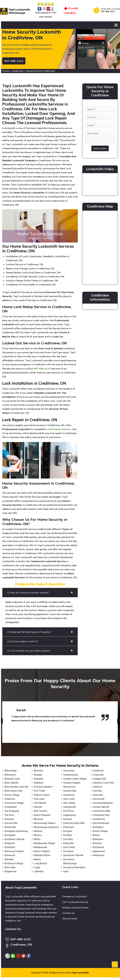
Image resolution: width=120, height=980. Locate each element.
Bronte (96, 835)
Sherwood (10, 855)
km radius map (100, 247)
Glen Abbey (69, 803)
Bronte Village (100, 831)
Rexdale (38, 775)
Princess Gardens (43, 787)
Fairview (68, 819)
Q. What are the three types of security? (40, 632)
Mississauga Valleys (45, 823)
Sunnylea (9, 819)
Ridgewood (10, 871)
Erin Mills (68, 839)
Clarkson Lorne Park (103, 783)
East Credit (69, 847)
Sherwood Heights (14, 851)
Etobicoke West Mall (74, 823)
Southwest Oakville (14, 839)
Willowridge (10, 771)
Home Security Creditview (41, 71)
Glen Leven (69, 799)
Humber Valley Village (75, 779)
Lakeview (39, 871)
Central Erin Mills (102, 811)
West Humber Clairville (16, 787)
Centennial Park (101, 815)
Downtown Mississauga (70, 861)
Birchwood (98, 847)
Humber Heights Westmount (72, 785)
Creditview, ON (21, 944)
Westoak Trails (12, 779)
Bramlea (97, 843)
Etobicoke (68, 827)
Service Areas (70, 918)
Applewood (99, 851)
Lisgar (37, 867)
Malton (38, 859)
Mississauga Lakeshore (46, 827)
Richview (39, 771)
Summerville (11, 823)
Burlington (98, 827)
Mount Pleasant (42, 815)
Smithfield (10, 847)
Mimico (38, 835)
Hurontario (69, 771)
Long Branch (40, 863)
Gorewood (69, 795)
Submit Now (100, 148)
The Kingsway (12, 811)
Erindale (67, 835)
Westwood (10, 775)
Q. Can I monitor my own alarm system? (40, 651)
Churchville (99, 799)
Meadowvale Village (44, 843)
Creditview (18, 71)
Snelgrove (10, 843)
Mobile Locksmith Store (75, 908)
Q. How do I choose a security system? (40, 593)
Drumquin (68, 851)
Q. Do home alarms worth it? (40, 641)
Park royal (39, 799)
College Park (99, 779)
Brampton (98, 839)
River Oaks (10, 867)
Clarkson (97, 787)
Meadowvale (41, 847)
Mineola (38, 831)
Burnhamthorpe (101, 823)
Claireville (98, 795)
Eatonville (68, 843)
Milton (37, 839)
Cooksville (98, 775)
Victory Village (12, 795)
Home (6, 71)
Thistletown (10, 807)
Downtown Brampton (74, 867)
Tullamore (10, 799)
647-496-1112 (108, 11)
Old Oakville (40, 803)
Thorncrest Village (14, 803)
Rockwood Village (14, 863)
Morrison (39, 819)
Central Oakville (101, 807)
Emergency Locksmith (74, 896)
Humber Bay (70, 791)
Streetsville (10, 827)
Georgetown (70, 807)
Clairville (97, 791)
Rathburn (39, 783)
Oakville (38, 807)
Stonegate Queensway (16, 831)
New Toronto (41, 811)
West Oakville (11, 783)
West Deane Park (13, 791)
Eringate (68, 831)
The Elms (9, 815)
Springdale (10, 835)
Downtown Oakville (73, 855)
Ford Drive (69, 811)
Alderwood (99, 855)
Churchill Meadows (103, 803)
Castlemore (99, 819)
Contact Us (68, 913)
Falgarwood (70, 815)
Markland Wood (42, 855)
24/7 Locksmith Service (75, 902)
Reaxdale (39, 779)
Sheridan (9, 859)
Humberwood (70, 775)
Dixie (66, 871)
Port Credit (40, 791)
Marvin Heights (42, 851)
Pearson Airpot (42, 795)
